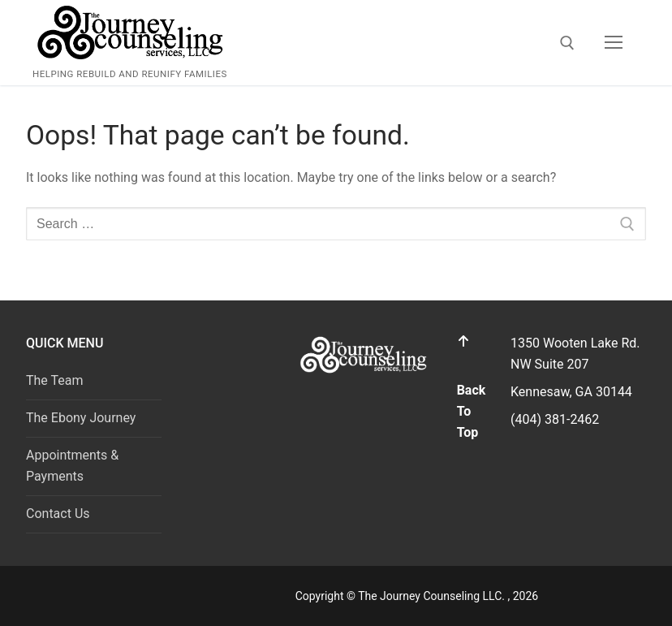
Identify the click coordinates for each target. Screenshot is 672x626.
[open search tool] (567, 43)
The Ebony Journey (81, 418)
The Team (55, 380)
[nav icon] (614, 43)
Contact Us (58, 514)
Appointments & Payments (72, 466)
